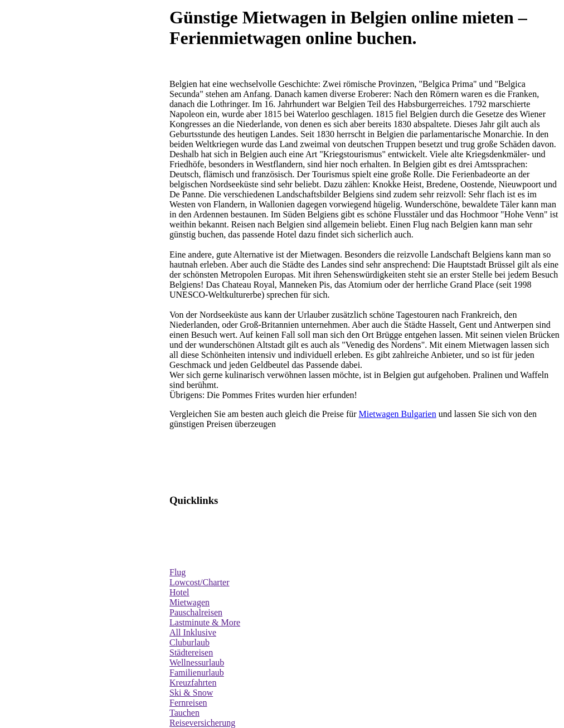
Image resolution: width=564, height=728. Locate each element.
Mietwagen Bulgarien (398, 414)
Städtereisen (191, 652)
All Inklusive (193, 632)
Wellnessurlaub (197, 663)
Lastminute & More (205, 622)
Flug (178, 572)
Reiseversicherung (202, 723)
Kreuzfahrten (193, 683)
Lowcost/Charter (200, 582)
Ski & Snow (191, 693)
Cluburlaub (189, 642)
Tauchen (184, 713)
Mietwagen (189, 602)
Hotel (179, 592)
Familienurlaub (197, 673)
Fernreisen (188, 703)
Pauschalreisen (196, 612)
